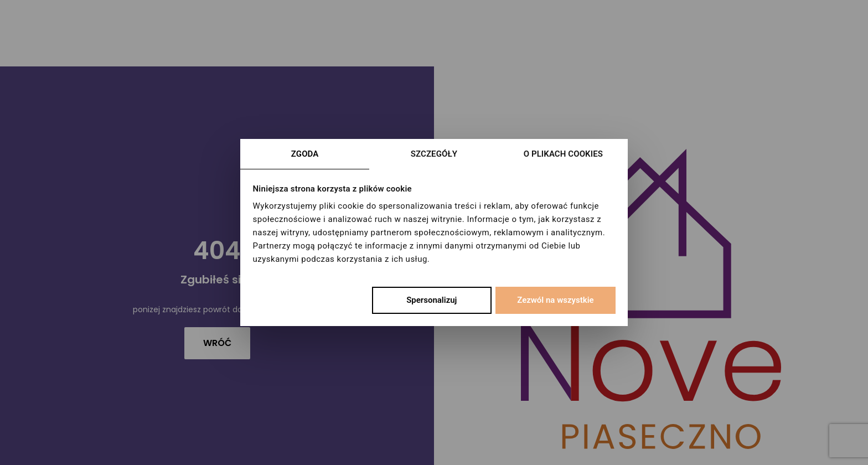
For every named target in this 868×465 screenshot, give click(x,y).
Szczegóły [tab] (434, 154)
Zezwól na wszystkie (555, 300)
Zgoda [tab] (305, 154)
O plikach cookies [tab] (563, 154)
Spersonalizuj (432, 300)
